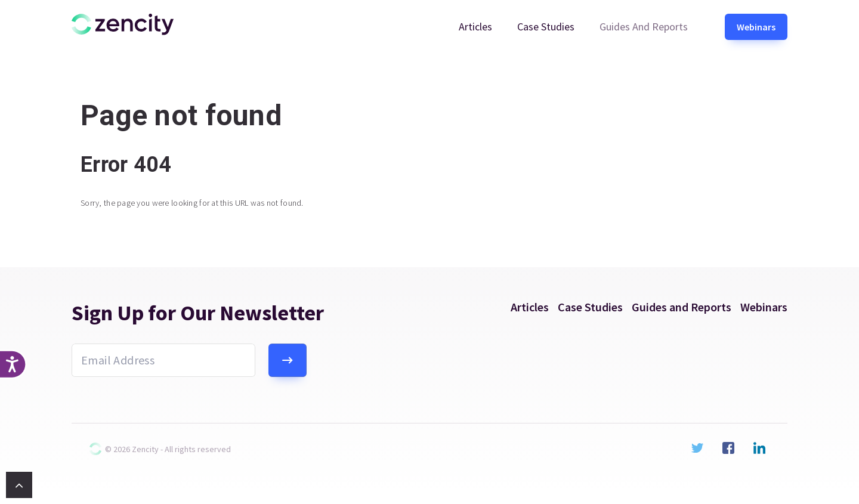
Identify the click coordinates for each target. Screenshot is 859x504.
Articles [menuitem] (475, 27)
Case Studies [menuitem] (546, 27)
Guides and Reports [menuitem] (644, 27)
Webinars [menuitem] (756, 27)
